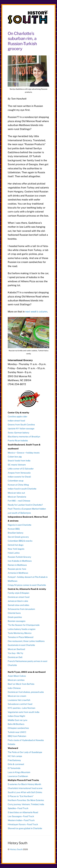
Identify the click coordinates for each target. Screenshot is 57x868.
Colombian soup (16, 481)
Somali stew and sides (18, 605)
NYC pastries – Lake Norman (22, 708)
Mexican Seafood (16, 649)
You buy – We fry (15, 653)
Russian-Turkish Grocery (19, 557)
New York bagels (16, 549)
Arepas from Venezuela (19, 473)
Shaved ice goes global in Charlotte (25, 828)
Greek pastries (15, 617)
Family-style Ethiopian (18, 593)
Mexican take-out (16, 493)
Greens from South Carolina (21, 425)
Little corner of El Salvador (21, 469)
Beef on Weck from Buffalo (21, 684)
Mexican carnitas (16, 680)
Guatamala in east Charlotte (21, 645)
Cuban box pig (15, 457)
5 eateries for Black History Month (24, 784)
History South (16, 849)
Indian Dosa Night (16, 716)
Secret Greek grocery (18, 537)
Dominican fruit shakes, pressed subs (26, 692)
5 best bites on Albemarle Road (23, 812)
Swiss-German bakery (18, 433)
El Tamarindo (14, 768)
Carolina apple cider (17, 417)
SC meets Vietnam (17, 465)
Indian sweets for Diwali (19, 477)
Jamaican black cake (18, 601)
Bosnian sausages (17, 621)
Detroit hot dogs (16, 545)
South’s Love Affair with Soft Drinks (25, 792)
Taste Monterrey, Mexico (20, 633)
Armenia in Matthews (18, 573)
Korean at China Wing (18, 485)
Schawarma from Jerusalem (21, 609)
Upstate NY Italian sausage (21, 429)
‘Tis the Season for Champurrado (24, 625)
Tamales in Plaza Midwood (21, 637)
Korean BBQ (14, 529)
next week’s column (36, 312)
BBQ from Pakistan (17, 736)
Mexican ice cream (17, 696)
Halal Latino (14, 553)
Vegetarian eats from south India (24, 712)
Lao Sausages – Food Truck (21, 816)
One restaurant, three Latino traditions (26, 641)
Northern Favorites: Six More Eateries (26, 800)
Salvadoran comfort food (20, 704)
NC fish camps (15, 756)
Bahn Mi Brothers (16, 724)
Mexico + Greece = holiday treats (24, 453)
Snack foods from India (19, 461)
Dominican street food (19, 597)
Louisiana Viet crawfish (19, 700)
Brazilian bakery (16, 533)
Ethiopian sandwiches (18, 728)
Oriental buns (14, 613)
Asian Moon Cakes (17, 676)
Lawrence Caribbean (18, 776)
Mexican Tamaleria (17, 497)
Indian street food (16, 421)
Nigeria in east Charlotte (20, 525)
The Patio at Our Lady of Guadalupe (25, 752)
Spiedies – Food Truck (18, 808)
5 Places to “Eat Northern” (21, 796)
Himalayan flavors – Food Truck (23, 824)
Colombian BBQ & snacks (20, 541)
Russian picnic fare (17, 569)
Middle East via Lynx (18, 720)
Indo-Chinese (14, 688)
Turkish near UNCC (17, 732)
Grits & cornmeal (16, 764)
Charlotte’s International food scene (25, 788)
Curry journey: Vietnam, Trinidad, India (26, 804)
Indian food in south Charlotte (22, 489)
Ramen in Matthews (17, 565)
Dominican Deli (15, 657)
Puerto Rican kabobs (18, 441)
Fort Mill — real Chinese (19, 501)
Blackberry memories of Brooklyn (24, 437)
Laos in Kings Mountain (19, 772)
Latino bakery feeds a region (22, 629)
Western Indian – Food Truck (21, 820)
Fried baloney (14, 760)
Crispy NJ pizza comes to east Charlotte (27, 585)
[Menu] (46, 12)
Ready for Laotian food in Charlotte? (25, 505)
